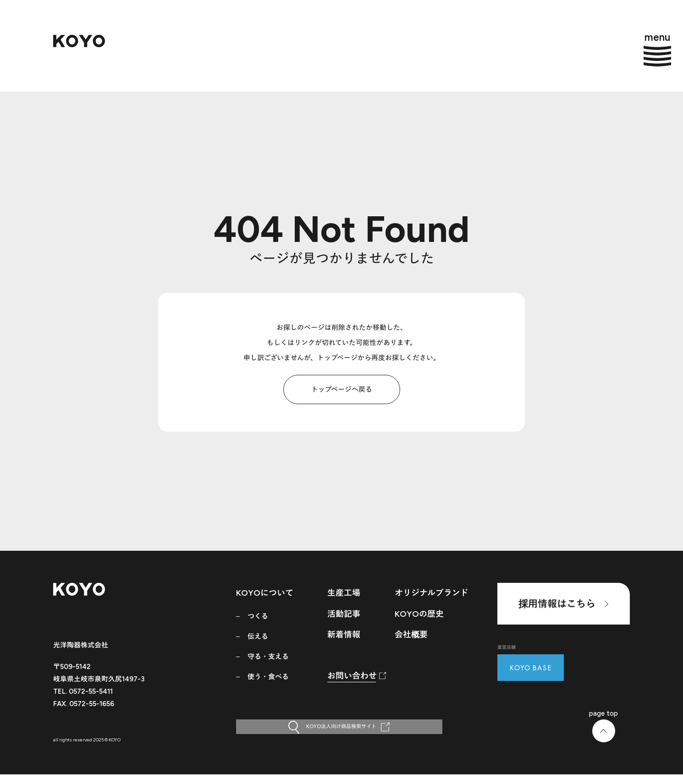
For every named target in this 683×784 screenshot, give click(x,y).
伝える (258, 636)
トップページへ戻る (342, 389)
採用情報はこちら (563, 604)
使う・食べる (268, 677)
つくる (258, 616)
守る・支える (268, 657)
